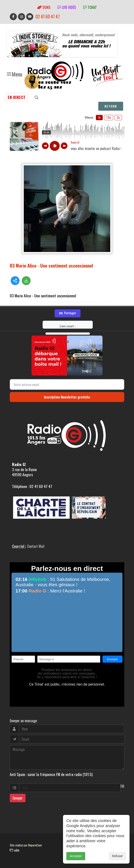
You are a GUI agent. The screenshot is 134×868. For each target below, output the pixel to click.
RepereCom (35, 845)
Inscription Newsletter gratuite (67, 397)
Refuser (117, 856)
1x (99, 117)
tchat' (90, 7)
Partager (67, 313)
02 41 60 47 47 (48, 17)
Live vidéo (67, 7)
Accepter (76, 856)
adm (15, 850)
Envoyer (18, 798)
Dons (44, 7)
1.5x (109, 117)
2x (118, 117)
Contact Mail (36, 546)
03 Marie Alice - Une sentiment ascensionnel (51, 265)
